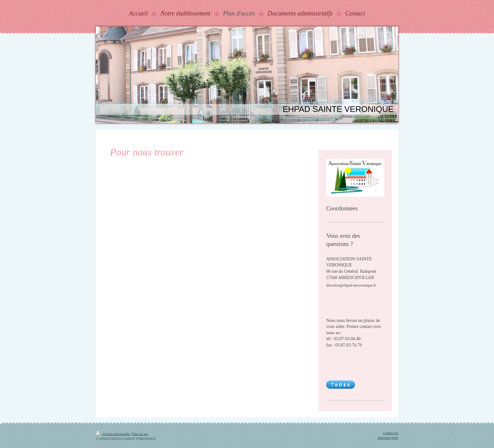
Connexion (391, 433)
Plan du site (140, 434)
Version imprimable (113, 434)
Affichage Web (388, 438)
